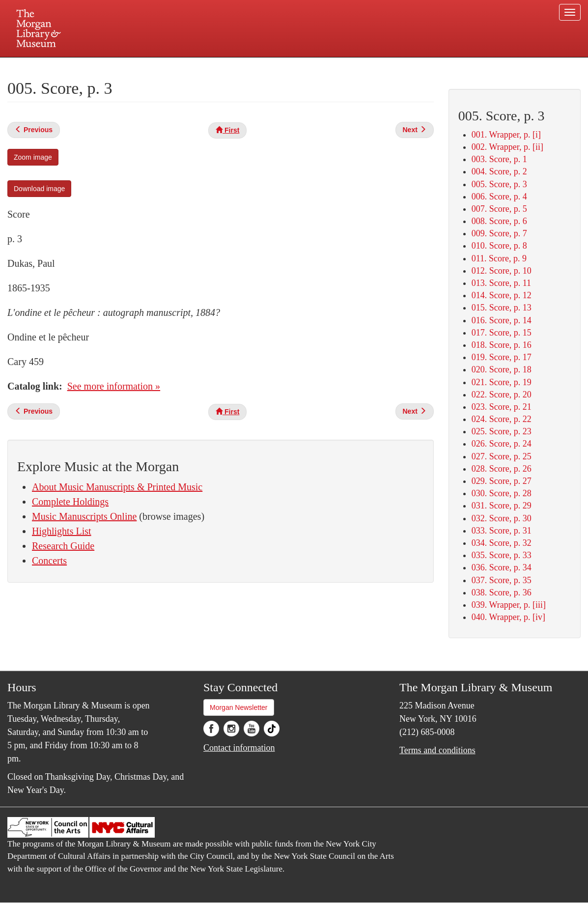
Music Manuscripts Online (84, 516)
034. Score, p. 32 (502, 543)
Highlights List (62, 531)
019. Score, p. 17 (502, 357)
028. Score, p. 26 (502, 469)
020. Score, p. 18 (502, 369)
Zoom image (33, 157)
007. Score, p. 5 (499, 209)
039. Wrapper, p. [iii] (509, 605)
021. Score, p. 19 (502, 382)
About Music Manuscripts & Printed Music (117, 487)
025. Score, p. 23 (502, 431)
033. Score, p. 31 (502, 531)
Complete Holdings (70, 502)
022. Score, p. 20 (502, 395)
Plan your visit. (177, 66)
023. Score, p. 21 (502, 407)
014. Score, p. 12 (502, 295)
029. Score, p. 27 (502, 481)
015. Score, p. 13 (502, 308)
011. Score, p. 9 (499, 258)
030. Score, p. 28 (502, 493)
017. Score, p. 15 (502, 333)
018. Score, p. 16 (502, 345)
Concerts (49, 561)
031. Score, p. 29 (502, 506)
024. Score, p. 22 (502, 419)
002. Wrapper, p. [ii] (507, 147)
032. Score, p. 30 (502, 518)
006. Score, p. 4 (499, 197)
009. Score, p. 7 (499, 233)
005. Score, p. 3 (499, 184)
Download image (39, 189)
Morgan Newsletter (239, 707)
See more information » (114, 386)
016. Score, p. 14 (502, 320)
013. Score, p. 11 (501, 283)
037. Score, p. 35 (502, 580)
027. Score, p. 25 (502, 456)
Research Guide (63, 546)
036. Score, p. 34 (502, 567)
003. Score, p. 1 (499, 159)
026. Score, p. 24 (502, 444)
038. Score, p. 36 (502, 593)
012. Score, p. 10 (502, 271)
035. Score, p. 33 (502, 555)
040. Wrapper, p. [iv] (508, 617)
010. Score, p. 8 (499, 246)
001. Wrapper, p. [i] (506, 135)
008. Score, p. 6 (499, 221)
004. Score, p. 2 (499, 171)
